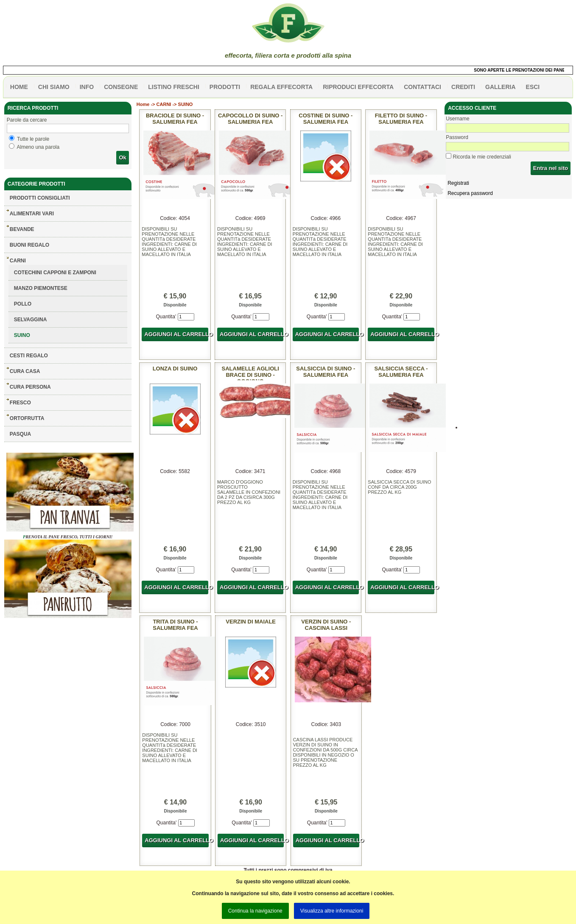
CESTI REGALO (29, 356)
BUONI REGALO (29, 245)
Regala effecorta (281, 87)
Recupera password (470, 193)
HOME (19, 87)
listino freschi (174, 87)
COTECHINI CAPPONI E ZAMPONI (55, 273)
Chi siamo (54, 87)
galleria (501, 87)
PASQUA (20, 434)
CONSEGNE (121, 87)
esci (533, 87)
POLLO (23, 304)
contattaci (422, 87)
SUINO (22, 335)
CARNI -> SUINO (175, 104)
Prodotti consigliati (40, 198)
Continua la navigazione (255, 911)
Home (143, 104)
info (87, 87)
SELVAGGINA (31, 320)
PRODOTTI (225, 87)
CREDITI (463, 87)
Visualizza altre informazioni (332, 911)
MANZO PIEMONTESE (41, 288)
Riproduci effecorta (358, 87)
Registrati (458, 183)
